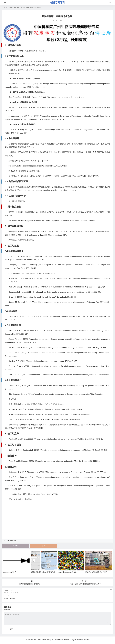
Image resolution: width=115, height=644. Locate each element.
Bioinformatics (14, 7)
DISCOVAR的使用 (10, 572)
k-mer (15, 546)
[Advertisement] (57, 523)
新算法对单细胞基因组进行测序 (96, 572)
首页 (5, 7)
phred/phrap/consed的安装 (67, 572)
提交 (11, 629)
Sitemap (87, 640)
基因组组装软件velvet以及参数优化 (43, 572)
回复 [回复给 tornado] (6, 595)
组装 (43, 546)
